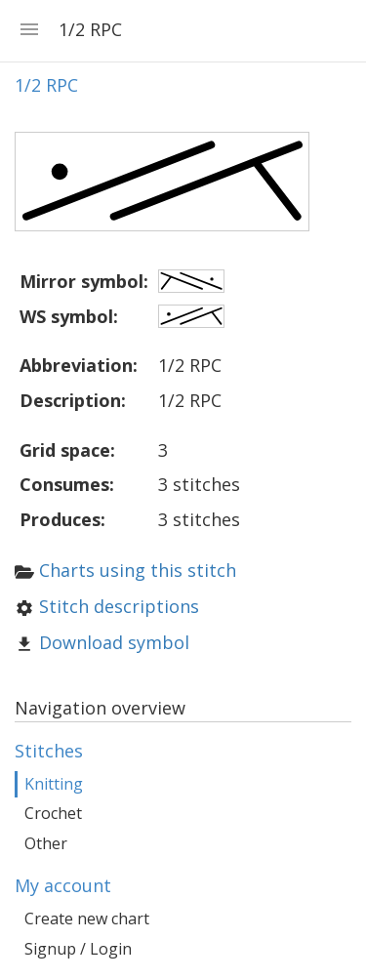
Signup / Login (78, 949)
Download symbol (114, 642)
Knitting (54, 784)
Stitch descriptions (119, 606)
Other (46, 843)
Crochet (53, 813)
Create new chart (87, 919)
